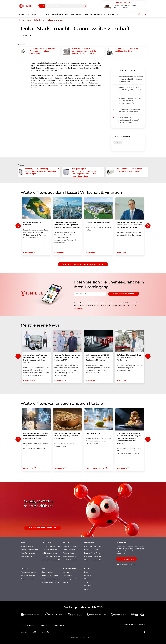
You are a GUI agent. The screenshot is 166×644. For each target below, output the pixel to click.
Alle (41, 6)
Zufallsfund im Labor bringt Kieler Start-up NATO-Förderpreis (130, 110)
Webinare (88, 586)
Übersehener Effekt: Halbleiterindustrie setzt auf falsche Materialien (128, 120)
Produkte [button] (45, 14)
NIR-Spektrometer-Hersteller (43, 528)
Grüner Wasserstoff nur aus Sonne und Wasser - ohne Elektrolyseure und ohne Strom (130, 79)
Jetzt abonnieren (126, 559)
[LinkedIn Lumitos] (144, 632)
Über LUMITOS (45, 625)
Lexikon (66, 572)
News (86, 572)
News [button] (22, 14)
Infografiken (68, 575)
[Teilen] (133, 15)
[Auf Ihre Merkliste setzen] (128, 15)
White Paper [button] (76, 14)
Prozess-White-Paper (92, 553)
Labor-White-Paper (91, 550)
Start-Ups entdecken (49, 550)
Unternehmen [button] (32, 14)
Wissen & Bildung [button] (98, 14)
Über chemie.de (59, 625)
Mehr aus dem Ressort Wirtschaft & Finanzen (83, 264)
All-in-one (88, 589)
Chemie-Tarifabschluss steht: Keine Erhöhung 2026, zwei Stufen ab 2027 (130, 90)
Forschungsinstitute (71, 579)
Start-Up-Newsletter (28, 553)
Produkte (88, 575)
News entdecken (27, 546)
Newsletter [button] (113, 14)
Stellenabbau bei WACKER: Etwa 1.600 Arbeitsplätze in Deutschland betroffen (129, 101)
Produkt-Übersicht (70, 560)
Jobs (86, 582)
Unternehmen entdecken (51, 546)
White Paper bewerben (92, 556)
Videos (65, 582)
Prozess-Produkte (70, 553)
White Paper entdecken (93, 546)
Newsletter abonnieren (124, 294)
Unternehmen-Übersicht (51, 560)
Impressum (25, 632)
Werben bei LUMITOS (28, 625)
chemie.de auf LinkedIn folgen (126, 564)
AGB (34, 632)
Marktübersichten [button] (60, 14)
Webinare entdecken (28, 572)
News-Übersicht (27, 556)
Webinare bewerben (28, 575)
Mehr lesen (80, 308)
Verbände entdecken (49, 553)
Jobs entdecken (48, 572)
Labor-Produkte (69, 550)
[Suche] (85, 6)
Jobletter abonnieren (50, 575)
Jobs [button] (86, 14)
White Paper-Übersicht (93, 560)
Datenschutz (44, 632)
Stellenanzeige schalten (51, 579)
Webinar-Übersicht (28, 579)
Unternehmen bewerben (51, 556)
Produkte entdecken (70, 546)
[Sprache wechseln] (139, 15)
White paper (89, 579)
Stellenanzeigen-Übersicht (52, 582)
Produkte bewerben (70, 556)
